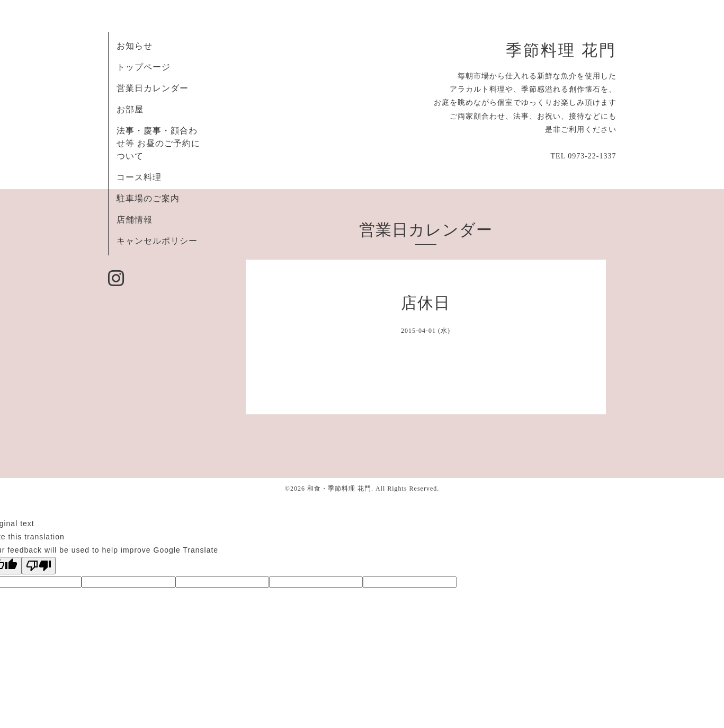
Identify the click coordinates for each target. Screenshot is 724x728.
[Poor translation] (39, 566)
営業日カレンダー (153, 88)
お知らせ (135, 46)
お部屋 (130, 109)
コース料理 (139, 177)
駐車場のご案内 (148, 198)
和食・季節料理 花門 (339, 489)
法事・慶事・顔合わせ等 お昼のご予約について (158, 143)
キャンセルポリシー (157, 241)
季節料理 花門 (561, 50)
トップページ (144, 67)
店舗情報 (135, 220)
